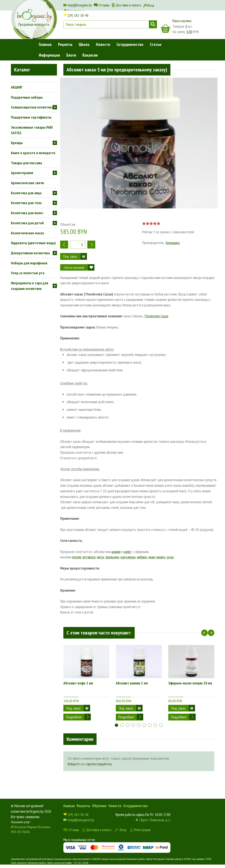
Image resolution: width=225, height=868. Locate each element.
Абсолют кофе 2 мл (78, 683)
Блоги (71, 55)
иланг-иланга (157, 557)
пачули (77, 557)
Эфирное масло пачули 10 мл (190, 683)
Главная (45, 44)
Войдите (74, 761)
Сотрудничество (130, 44)
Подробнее (74, 708)
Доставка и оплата (128, 5)
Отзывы (104, 5)
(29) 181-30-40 (78, 15)
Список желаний (74, 267)
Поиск (153, 24)
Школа (84, 44)
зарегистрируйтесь (99, 761)
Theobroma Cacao (156, 316)
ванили (116, 552)
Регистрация (142, 826)
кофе (127, 552)
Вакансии (90, 55)
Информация (49, 55)
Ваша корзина (182, 21)
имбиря (142, 557)
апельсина (112, 557)
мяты (101, 557)
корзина (165, 29)
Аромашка (173, 243)
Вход (151, 5)
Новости (103, 44)
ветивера (89, 557)
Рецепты (65, 44)
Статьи (156, 44)
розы (170, 557)
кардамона (128, 557)
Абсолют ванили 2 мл (132, 683)
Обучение (99, 802)
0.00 (190, 32)
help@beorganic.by (80, 5)
